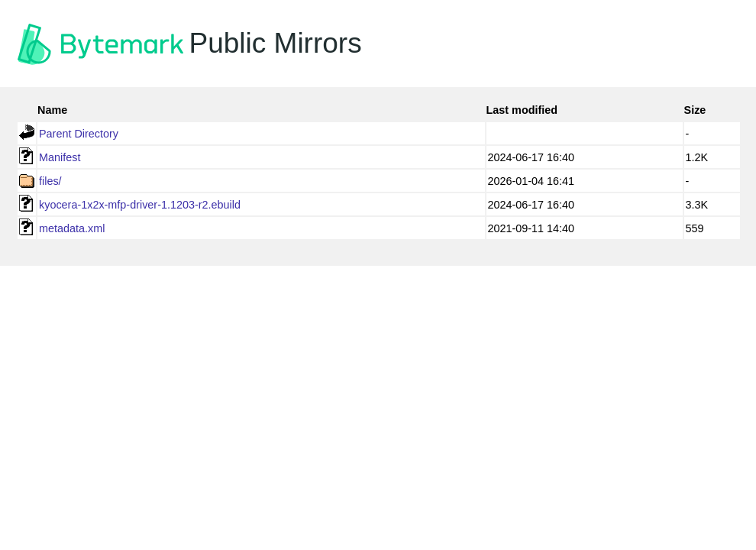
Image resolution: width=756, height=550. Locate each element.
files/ (50, 181)
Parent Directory (79, 134)
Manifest (60, 157)
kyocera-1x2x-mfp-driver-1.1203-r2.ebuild (140, 205)
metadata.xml (72, 228)
